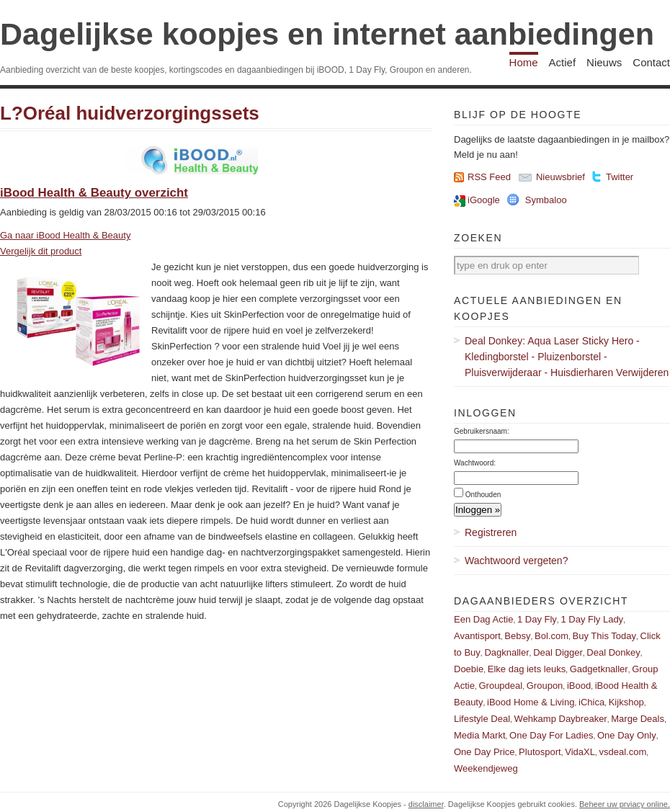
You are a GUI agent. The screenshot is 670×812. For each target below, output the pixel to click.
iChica (591, 702)
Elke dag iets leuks (527, 669)
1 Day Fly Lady (592, 619)
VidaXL (580, 752)
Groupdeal (500, 686)
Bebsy (517, 636)
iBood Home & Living (531, 702)
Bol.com (551, 636)
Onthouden (483, 495)
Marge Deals (638, 719)
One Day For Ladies (551, 735)
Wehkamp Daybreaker (561, 719)
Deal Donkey (613, 652)
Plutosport (540, 752)
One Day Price (484, 752)
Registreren (491, 532)
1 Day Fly (537, 619)
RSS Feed (489, 177)
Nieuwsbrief (560, 177)
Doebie (469, 669)
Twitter (620, 177)
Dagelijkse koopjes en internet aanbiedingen (327, 34)
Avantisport (477, 636)
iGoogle (484, 200)
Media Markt (480, 735)
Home (524, 62)
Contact (651, 62)
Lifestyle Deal (482, 719)
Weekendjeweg (486, 768)
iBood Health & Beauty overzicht (94, 193)
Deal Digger (558, 652)
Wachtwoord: (475, 463)
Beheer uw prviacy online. (625, 804)
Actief (563, 62)
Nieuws (604, 62)
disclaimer (426, 804)
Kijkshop (626, 702)
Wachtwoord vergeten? (516, 561)
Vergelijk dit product (41, 251)
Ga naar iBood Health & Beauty (65, 235)
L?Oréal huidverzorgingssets (130, 113)
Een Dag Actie (483, 619)
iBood (579, 686)
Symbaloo (546, 200)
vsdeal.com (622, 752)
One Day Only (627, 735)
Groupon (545, 686)
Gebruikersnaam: (482, 431)
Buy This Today (604, 636)
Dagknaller (506, 652)
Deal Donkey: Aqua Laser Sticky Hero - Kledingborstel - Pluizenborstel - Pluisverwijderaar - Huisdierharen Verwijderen (567, 357)
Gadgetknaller (599, 669)
